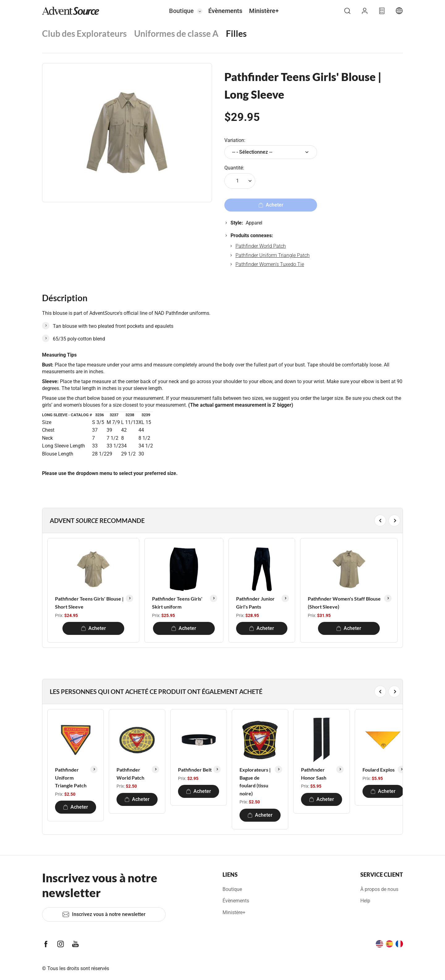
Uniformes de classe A (176, 33)
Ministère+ (264, 11)
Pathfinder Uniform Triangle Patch (273, 255)
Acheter (93, 628)
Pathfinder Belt (195, 770)
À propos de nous (379, 889)
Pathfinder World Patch (261, 246)
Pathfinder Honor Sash (314, 774)
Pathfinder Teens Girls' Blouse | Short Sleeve (89, 603)
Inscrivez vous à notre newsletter (104, 914)
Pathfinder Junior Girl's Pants (255, 603)
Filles (236, 33)
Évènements (225, 11)
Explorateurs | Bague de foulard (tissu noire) (255, 781)
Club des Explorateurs (84, 33)
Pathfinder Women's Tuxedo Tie (270, 264)
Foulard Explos (379, 770)
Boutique (181, 11)
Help (365, 901)
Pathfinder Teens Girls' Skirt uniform (177, 603)
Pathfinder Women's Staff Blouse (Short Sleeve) (344, 603)
